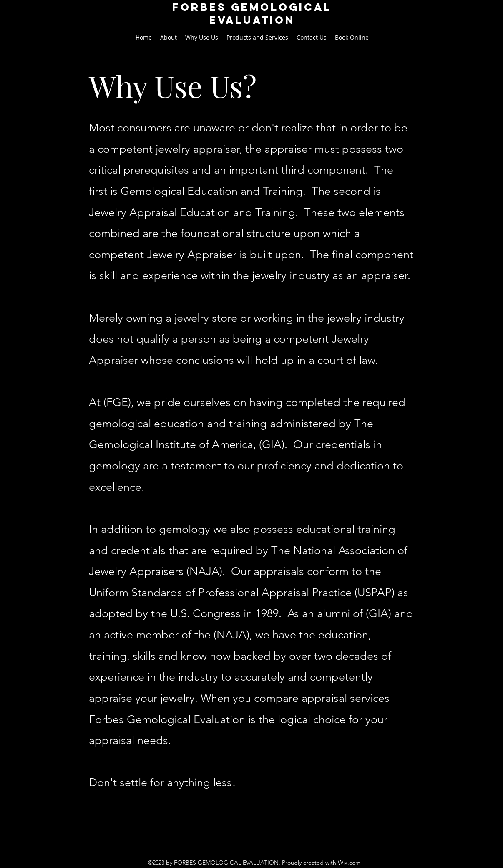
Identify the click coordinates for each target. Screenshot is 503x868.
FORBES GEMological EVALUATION (252, 14)
